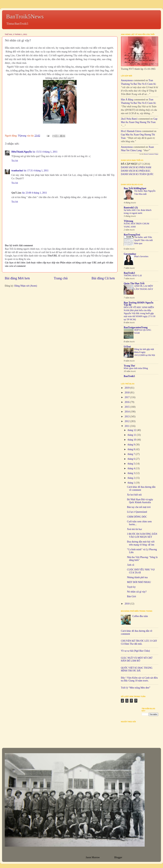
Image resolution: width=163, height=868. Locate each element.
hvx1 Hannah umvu (131, 131)
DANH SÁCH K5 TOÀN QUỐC (137, 174)
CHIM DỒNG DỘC (137, 517)
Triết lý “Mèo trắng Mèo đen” (136, 688)
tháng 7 (131, 454)
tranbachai (17, 171)
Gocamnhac (130, 254)
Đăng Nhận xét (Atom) (26, 286)
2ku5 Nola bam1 (129, 119)
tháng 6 (131, 459)
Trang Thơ (129, 366)
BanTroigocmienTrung (136, 327)
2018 (127, 393)
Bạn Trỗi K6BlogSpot (135, 188)
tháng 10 (132, 440)
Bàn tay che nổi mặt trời (139, 507)
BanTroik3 (129, 273)
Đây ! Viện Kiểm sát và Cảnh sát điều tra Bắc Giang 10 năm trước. (139, 679)
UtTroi (127, 347)
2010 (127, 604)
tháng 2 (131, 478)
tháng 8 (131, 449)
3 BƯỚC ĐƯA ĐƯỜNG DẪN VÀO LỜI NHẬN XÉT (142, 535)
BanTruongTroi (132, 235)
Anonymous (127, 80)
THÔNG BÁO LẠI (133, 275)
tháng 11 (132, 435)
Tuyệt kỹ (131, 587)
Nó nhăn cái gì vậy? (137, 592)
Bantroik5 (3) (131, 208)
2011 (127, 426)
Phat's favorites (141, 256)
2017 (127, 397)
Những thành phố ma (137, 577)
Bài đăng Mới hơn (17, 278)
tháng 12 (132, 430)
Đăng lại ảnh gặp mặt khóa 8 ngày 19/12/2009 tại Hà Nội (145, 352)
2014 (127, 412)
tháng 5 (131, 464)
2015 (127, 407)
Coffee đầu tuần (140, 616)
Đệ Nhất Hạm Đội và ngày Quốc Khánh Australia (140, 501)
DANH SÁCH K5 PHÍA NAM (136, 167)
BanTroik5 (129, 376)
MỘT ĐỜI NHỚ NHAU (139, 582)
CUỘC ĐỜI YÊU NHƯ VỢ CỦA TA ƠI (141, 571)
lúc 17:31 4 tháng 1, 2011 (36, 171)
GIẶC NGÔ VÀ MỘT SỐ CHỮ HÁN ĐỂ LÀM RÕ (137, 659)
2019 (127, 388)
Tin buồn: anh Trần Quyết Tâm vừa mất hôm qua (144, 240)
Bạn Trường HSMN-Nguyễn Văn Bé (139, 304)
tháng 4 (131, 468)
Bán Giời (131, 596)
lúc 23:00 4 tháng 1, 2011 (35, 193)
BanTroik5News (25, 16)
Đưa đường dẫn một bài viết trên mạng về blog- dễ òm (141, 543)
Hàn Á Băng (127, 100)
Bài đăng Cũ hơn (103, 278)
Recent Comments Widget (151, 154)
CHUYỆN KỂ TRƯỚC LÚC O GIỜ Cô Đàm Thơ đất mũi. (139, 642)
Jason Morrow (93, 857)
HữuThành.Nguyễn (22, 152)
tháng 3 (131, 473)
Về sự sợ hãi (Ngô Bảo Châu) (135, 651)
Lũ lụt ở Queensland (137, 512)
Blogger (118, 857)
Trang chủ (61, 278)
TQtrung (128, 221)
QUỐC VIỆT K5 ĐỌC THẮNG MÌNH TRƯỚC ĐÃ (137, 669)
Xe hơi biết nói (134, 495)
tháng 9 (131, 445)
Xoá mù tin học (135, 529)
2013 (127, 416)
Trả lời (15, 161)
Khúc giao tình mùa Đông (136, 368)
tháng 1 (131, 483)
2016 (127, 402)
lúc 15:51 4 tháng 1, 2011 (45, 152)
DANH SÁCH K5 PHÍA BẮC (136, 171)
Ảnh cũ (131, 565)
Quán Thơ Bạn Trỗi (134, 283)
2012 (127, 421)
